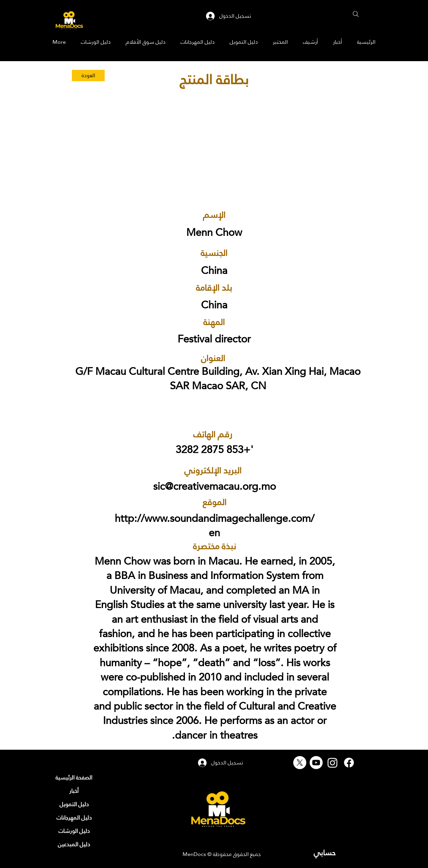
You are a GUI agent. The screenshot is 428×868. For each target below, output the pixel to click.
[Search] (356, 14)
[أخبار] (74, 791)
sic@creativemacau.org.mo (215, 486)
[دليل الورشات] (74, 831)
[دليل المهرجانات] (74, 818)
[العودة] (88, 76)
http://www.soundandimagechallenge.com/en (215, 526)
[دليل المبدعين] (74, 844)
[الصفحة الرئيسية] (74, 777)
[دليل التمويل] (74, 804)
